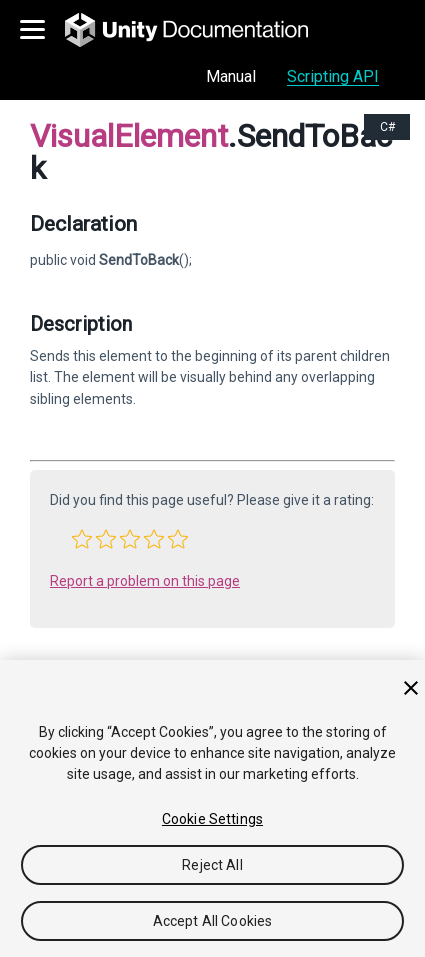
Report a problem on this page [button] (145, 581)
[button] (82, 539)
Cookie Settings (212, 819)
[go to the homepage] (200, 30)
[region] (212, 808)
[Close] (411, 688)
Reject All (212, 865)
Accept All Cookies (213, 921)
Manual (231, 76)
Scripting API (333, 76)
